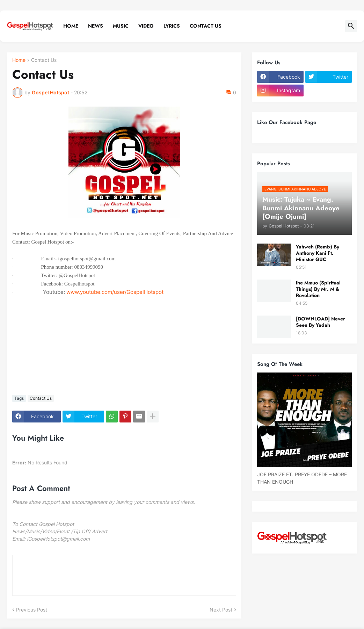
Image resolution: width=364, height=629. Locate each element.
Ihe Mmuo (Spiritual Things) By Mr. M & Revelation (318, 289)
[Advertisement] (124, 340)
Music (121, 26)
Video (146, 26)
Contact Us (206, 26)
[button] (351, 26)
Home (71, 26)
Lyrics (172, 26)
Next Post (221, 610)
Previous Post (32, 610)
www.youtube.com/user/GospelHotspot (115, 292)
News (96, 26)
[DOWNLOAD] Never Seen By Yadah (321, 322)
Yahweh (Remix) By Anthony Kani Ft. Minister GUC (318, 253)
